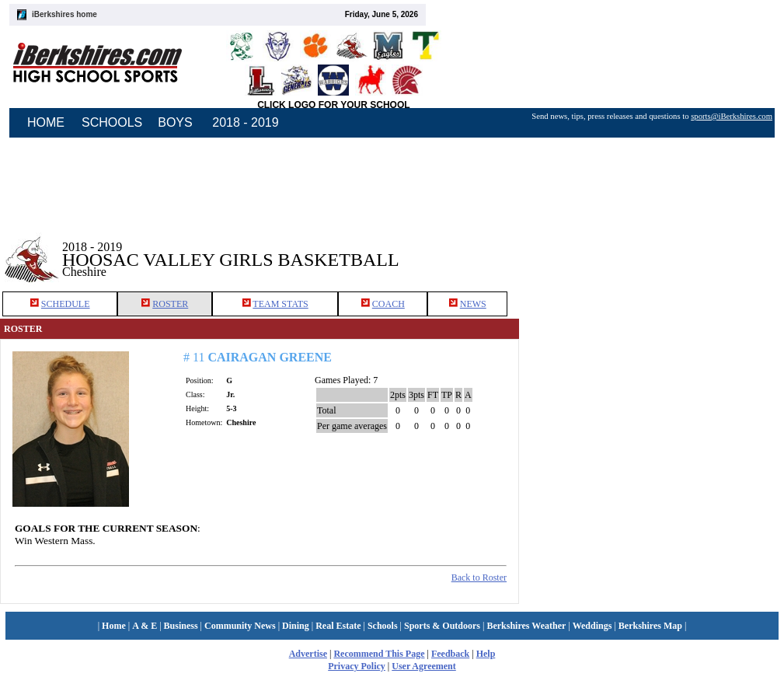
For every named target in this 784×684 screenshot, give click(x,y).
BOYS (175, 122)
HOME (46, 122)
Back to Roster (479, 578)
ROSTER (170, 304)
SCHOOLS (112, 122)
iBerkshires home (64, 14)
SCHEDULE (66, 304)
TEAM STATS (280, 304)
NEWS (473, 304)
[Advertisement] (652, 248)
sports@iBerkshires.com (732, 116)
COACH (389, 304)
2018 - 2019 (245, 122)
